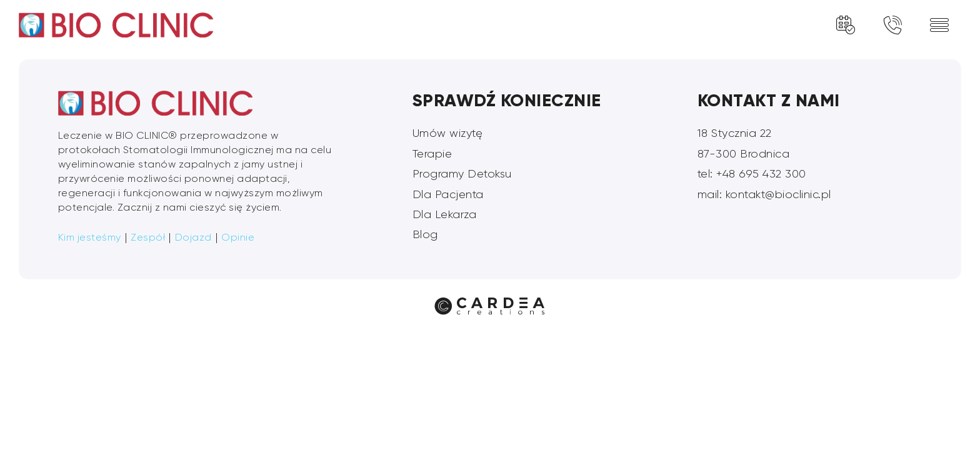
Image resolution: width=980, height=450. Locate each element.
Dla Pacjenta (448, 194)
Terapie (432, 154)
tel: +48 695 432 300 (752, 174)
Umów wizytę (448, 133)
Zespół (148, 237)
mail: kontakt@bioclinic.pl (764, 194)
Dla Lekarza (445, 214)
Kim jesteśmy (90, 237)
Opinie (238, 237)
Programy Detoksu (462, 174)
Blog (425, 234)
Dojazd (193, 237)
